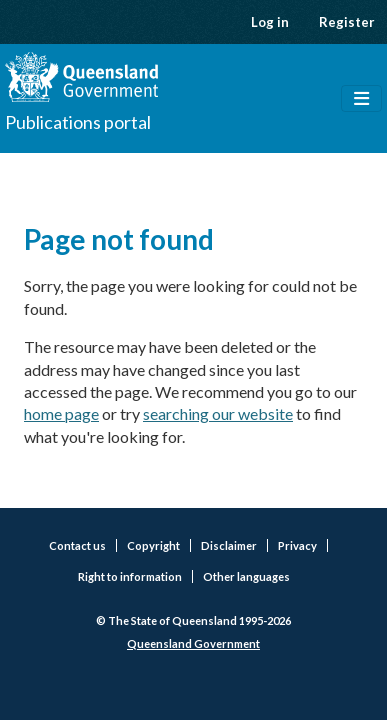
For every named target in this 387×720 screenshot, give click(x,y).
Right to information (130, 576)
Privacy (297, 545)
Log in (270, 22)
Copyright (153, 545)
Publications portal (78, 122)
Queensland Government (193, 643)
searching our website (218, 413)
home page (61, 413)
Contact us (77, 545)
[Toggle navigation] (361, 99)
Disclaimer (229, 545)
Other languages (246, 576)
